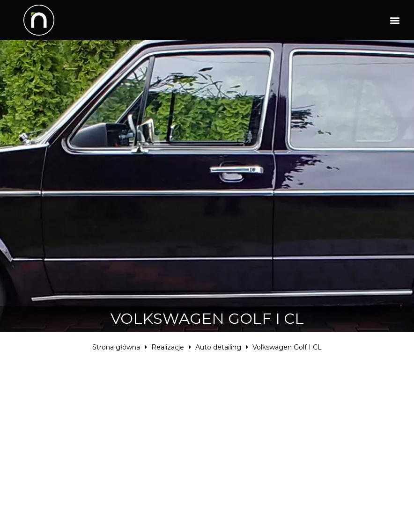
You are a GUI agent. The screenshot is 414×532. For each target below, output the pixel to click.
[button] (395, 20)
